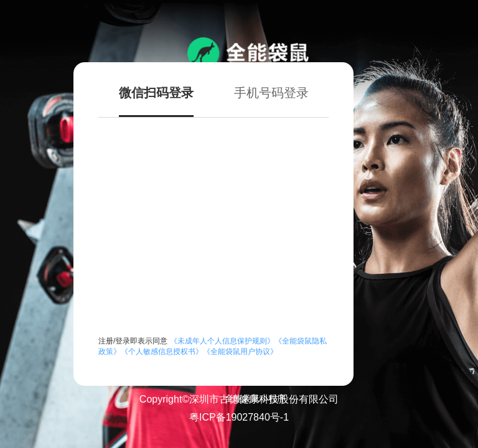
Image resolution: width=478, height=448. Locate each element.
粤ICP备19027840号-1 (239, 417)
